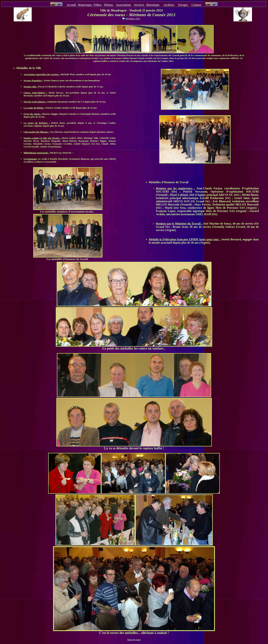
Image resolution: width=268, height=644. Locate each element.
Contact (197, 5)
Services (139, 5)
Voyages (183, 5)
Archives (169, 5)
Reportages (85, 5)
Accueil (72, 5)
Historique (153, 5)
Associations (123, 5)
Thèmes (108, 5)
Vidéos (98, 5)
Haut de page (134, 640)
